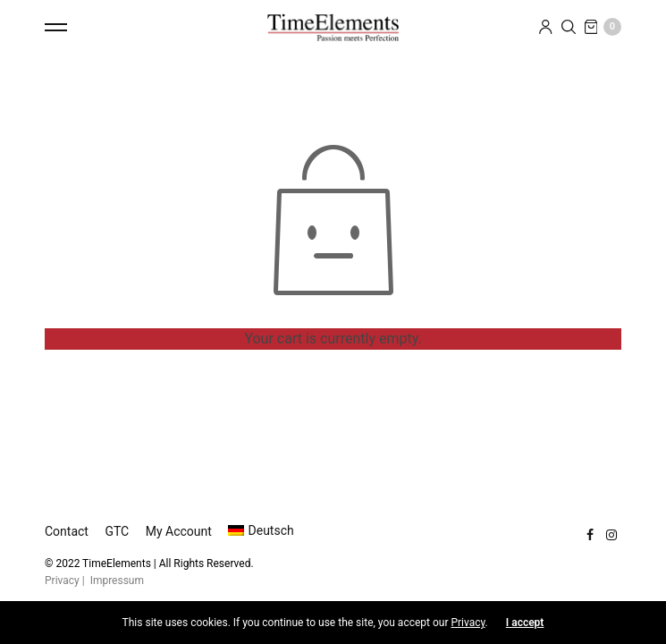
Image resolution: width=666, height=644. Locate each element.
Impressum (117, 580)
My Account (179, 531)
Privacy (62, 580)
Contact (67, 531)
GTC (117, 531)
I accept (525, 623)
